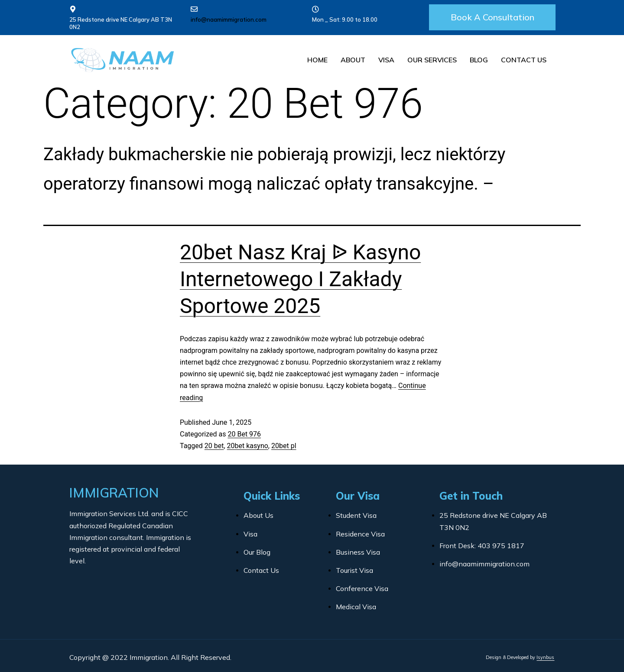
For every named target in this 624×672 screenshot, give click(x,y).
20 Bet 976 (244, 434)
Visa (386, 60)
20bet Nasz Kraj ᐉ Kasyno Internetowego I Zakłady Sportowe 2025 (300, 279)
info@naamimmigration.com (229, 19)
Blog (479, 60)
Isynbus (545, 657)
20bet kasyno (248, 446)
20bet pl (284, 446)
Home (317, 60)
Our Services (432, 60)
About (353, 60)
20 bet (214, 446)
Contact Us (524, 60)
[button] (492, 17)
